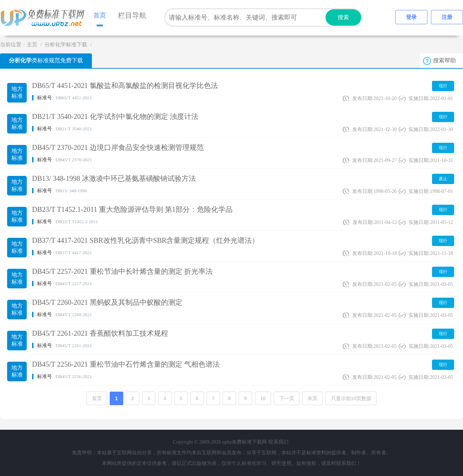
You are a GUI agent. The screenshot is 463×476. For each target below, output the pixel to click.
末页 (312, 398)
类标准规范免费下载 (46, 60)
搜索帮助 (444, 60)
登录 (411, 17)
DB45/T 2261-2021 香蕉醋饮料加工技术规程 (100, 333)
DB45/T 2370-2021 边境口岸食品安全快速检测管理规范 (118, 147)
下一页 (287, 398)
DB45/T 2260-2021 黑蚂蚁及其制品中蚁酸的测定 (107, 302)
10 (263, 398)
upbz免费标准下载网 (45, 18)
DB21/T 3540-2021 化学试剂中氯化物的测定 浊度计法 (115, 116)
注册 (447, 17)
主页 (32, 45)
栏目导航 (132, 15)
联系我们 (279, 442)
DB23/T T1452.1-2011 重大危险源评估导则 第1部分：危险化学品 (132, 209)
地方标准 (17, 92)
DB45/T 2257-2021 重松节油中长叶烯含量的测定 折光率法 (122, 271)
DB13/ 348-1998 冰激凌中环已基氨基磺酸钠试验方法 (114, 178)
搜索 (343, 17)
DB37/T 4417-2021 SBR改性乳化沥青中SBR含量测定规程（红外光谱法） (145, 240)
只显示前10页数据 (351, 398)
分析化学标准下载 (66, 45)
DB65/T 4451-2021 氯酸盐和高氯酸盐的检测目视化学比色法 (125, 85)
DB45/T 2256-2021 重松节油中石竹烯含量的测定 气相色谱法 (126, 364)
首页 (100, 15)
